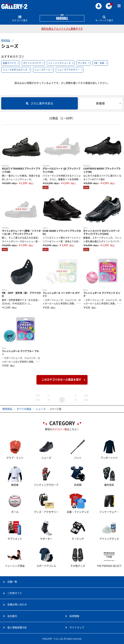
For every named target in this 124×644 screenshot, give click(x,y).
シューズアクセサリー (68, 70)
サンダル (82, 63)
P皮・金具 (99, 63)
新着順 (100, 103)
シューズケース (42, 70)
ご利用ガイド (15, 593)
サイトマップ (77, 628)
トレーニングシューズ (59, 63)
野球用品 (6, 40)
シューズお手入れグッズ (15, 70)
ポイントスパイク (32, 63)
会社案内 (12, 616)
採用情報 (74, 616)
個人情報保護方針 (17, 628)
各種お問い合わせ (17, 605)
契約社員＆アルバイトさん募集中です (62, 29)
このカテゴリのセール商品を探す (61, 380)
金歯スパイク (9, 63)
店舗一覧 (12, 582)
